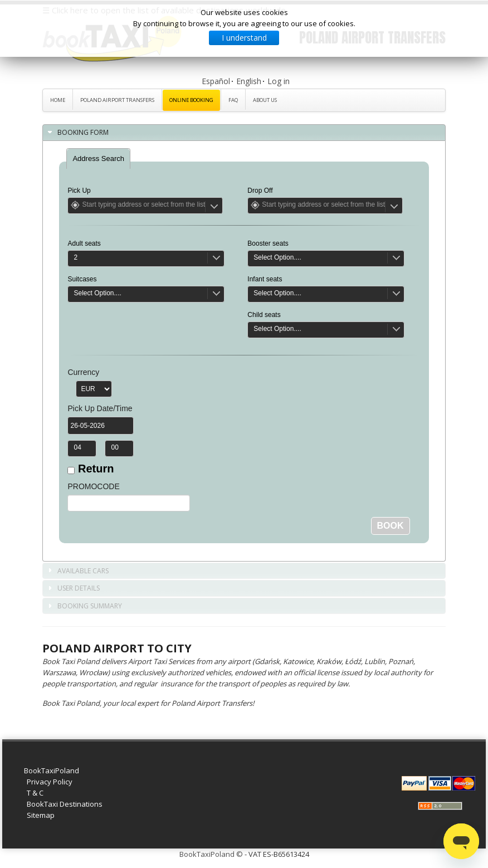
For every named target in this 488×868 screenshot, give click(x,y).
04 (77, 447)
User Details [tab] (73, 589)
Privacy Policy (50, 782)
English (249, 81)
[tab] (98, 159)
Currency (83, 372)
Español (216, 81)
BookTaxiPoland (52, 771)
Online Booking (191, 100)
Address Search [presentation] (98, 159)
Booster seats (268, 243)
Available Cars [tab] (77, 571)
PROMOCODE (93, 486)
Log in (279, 81)
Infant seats (265, 279)
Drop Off (260, 191)
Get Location (75, 205)
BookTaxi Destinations (65, 804)
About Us (265, 100)
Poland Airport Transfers (117, 100)
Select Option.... (97, 293)
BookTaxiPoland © (211, 854)
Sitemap (41, 815)
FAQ (233, 100)
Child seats (264, 315)
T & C (35, 793)
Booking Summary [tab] (84, 606)
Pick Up (79, 191)
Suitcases (82, 279)
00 (114, 447)
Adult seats (84, 243)
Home (58, 100)
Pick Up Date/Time (100, 408)
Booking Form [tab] (77, 133)
